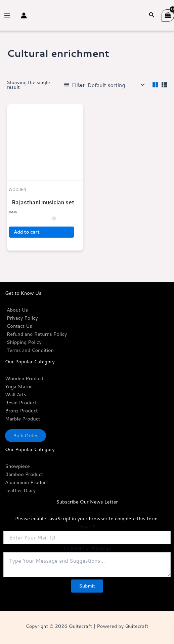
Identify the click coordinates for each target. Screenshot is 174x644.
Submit (87, 586)
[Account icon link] (24, 15)
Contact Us (19, 326)
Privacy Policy (22, 318)
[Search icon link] (152, 15)
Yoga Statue (19, 386)
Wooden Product (24, 378)
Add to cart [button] (27, 232)
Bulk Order (26, 435)
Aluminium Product (27, 482)
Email (87, 527)
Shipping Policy (24, 342)
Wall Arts (16, 394)
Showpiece (17, 466)
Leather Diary (20, 490)
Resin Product (21, 402)
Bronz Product (21, 411)
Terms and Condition (30, 350)
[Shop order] (115, 85)
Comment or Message (87, 548)
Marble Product (23, 419)
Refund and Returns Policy (37, 334)
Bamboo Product (24, 474)
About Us (17, 310)
